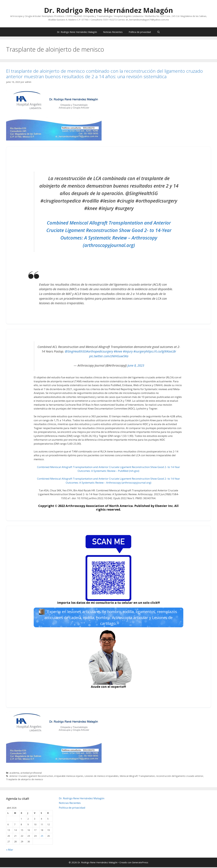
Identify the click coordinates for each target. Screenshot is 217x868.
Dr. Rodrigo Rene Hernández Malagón (108, 10)
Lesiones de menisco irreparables (101, 777)
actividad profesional (31, 774)
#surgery (140, 351)
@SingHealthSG (75, 351)
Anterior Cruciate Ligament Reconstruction (31, 777)
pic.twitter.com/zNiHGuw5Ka (109, 356)
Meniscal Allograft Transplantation (137, 777)
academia (14, 774)
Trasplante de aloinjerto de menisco (25, 780)
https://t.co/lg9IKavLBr (161, 351)
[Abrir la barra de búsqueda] (158, 32)
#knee (118, 351)
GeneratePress (140, 863)
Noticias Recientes (113, 32)
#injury (128, 351)
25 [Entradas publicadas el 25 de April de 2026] (42, 837)
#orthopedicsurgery (100, 351)
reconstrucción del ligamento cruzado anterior (180, 777)
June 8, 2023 (136, 365)
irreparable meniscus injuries (69, 777)
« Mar (10, 850)
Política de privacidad (140, 32)
